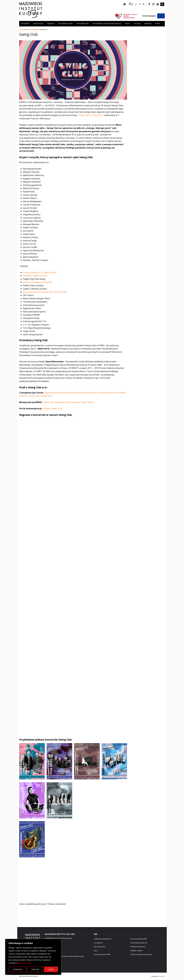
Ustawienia (17, 969)
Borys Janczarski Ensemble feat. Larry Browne (45, 292)
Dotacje (137, 23)
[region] (33, 957)
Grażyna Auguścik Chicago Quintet (40, 272)
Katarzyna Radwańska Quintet (37, 282)
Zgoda (51, 969)
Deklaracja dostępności (103, 939)
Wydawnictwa (83, 23)
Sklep (158, 23)
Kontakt (148, 23)
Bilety (128, 23)
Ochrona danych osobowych (141, 954)
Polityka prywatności (138, 947)
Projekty (51, 23)
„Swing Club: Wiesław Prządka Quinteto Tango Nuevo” (68, 402)
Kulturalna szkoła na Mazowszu (107, 23)
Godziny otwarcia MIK (102, 954)
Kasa (96, 951)
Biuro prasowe (100, 947)
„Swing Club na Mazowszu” (90, 115)
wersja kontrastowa (126, 5)
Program (25, 23)
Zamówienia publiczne (139, 943)
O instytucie (38, 23)
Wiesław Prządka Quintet (35, 276)
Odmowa (35, 969)
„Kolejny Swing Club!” (53, 408)
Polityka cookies (136, 951)
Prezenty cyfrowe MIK (138, 939)
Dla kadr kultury (66, 23)
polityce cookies (25, 963)
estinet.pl (162, 976)
